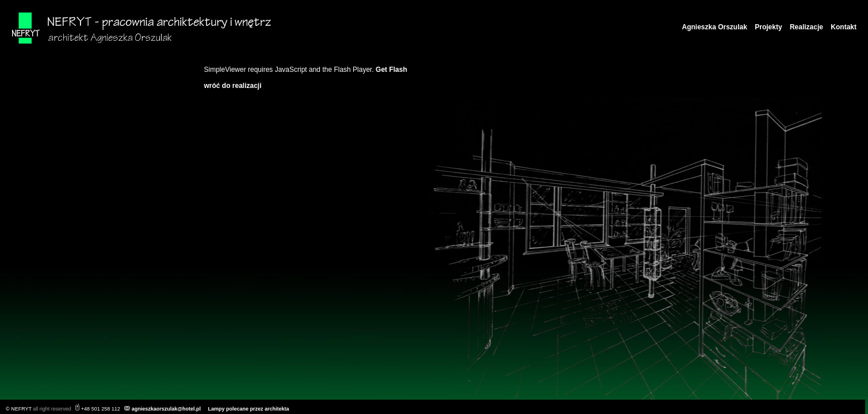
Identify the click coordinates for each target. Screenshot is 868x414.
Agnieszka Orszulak (715, 27)
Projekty (768, 27)
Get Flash (391, 70)
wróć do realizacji (233, 86)
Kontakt (844, 27)
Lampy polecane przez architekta (249, 409)
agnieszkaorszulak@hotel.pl (166, 409)
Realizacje (806, 27)
